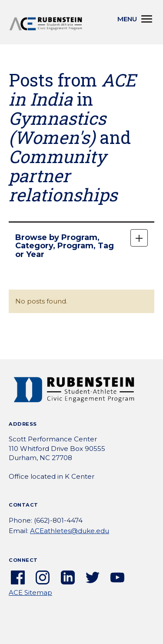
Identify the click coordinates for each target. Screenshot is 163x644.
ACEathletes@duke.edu (70, 531)
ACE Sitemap (30, 592)
